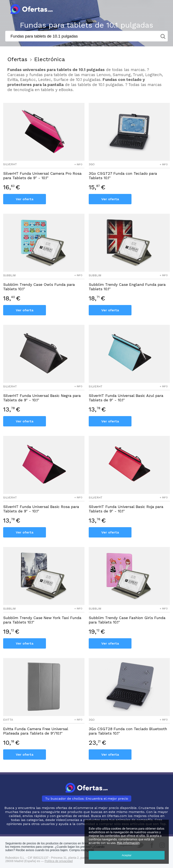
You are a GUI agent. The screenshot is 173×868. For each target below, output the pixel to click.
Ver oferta (25, 199)
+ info (78, 164)
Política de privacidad (59, 861)
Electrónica (50, 59)
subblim (9, 275)
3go (92, 164)
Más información (128, 843)
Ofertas (17, 59)
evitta (8, 720)
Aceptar (127, 855)
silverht (10, 164)
